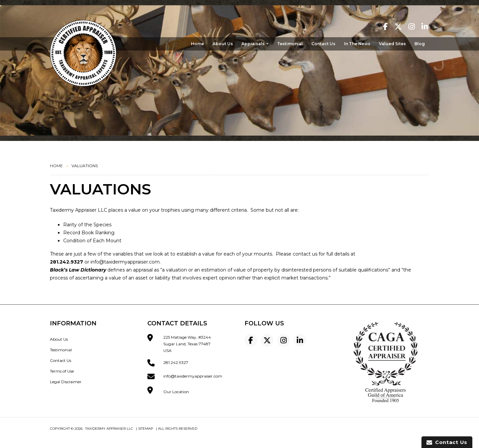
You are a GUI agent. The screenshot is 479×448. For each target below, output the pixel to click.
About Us (223, 44)
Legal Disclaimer (66, 382)
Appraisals (253, 44)
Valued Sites (392, 44)
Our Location (176, 392)
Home (197, 44)
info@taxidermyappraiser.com (125, 262)
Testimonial (290, 44)
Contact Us (323, 44)
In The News (357, 44)
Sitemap (146, 429)
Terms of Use (62, 371)
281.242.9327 (176, 362)
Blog (420, 44)
